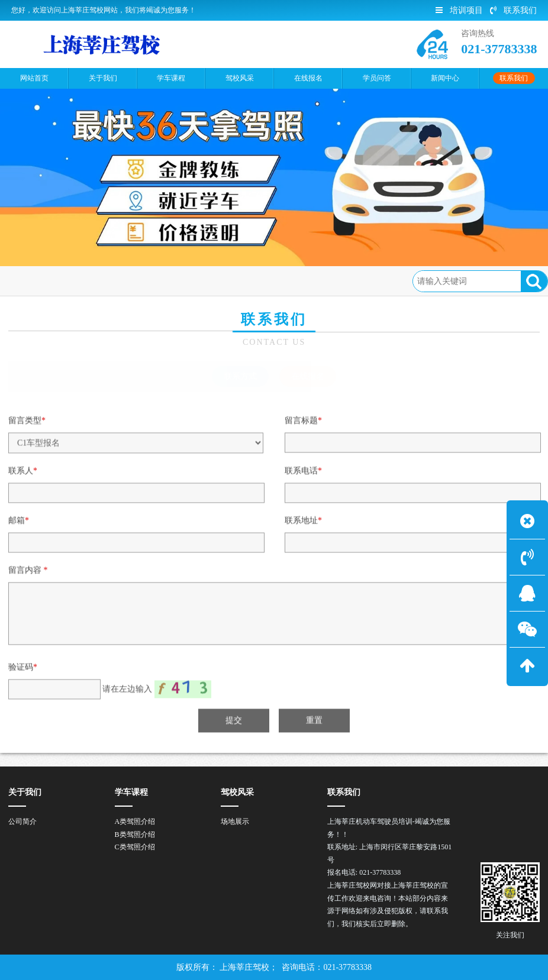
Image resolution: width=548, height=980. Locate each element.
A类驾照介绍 (135, 821)
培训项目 (459, 10)
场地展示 (235, 821)
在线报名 (148, 281)
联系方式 (240, 376)
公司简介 (22, 821)
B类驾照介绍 (135, 835)
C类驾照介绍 (135, 847)
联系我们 (513, 10)
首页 (60, 281)
